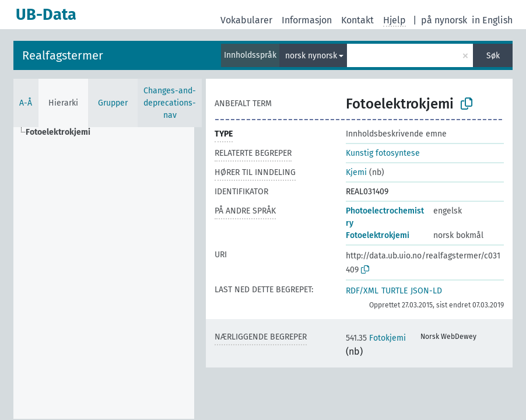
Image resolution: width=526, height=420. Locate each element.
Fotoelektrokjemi (378, 235)
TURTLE (394, 291)
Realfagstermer (63, 55)
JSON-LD (426, 291)
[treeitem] (63, 132)
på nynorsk (444, 20)
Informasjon (307, 20)
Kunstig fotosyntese (383, 153)
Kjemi (356, 172)
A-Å (26, 103)
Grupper (113, 103)
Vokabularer (246, 20)
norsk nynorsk (311, 56)
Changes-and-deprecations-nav (170, 103)
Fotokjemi (376, 338)
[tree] (104, 273)
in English (492, 20)
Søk (493, 56)
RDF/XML (362, 291)
